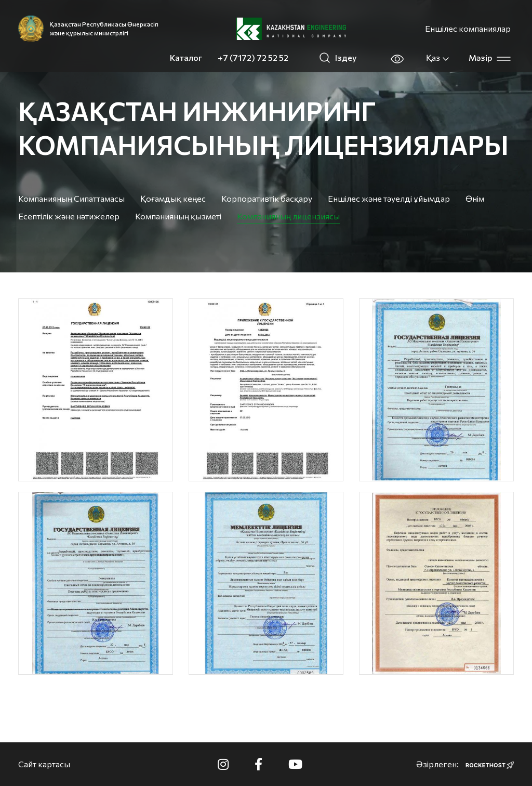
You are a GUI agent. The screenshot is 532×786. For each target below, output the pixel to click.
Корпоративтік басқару (267, 198)
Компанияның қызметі (178, 216)
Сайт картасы (44, 764)
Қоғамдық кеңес (173, 198)
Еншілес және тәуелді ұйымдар (389, 198)
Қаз (438, 58)
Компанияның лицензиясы (288, 216)
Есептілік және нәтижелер (69, 216)
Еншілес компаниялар (468, 28)
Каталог (186, 57)
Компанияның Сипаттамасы (71, 198)
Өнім (475, 198)
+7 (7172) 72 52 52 (253, 57)
